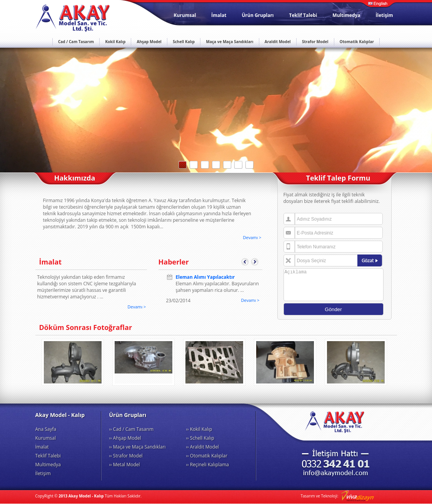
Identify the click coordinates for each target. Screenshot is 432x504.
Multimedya (346, 15)
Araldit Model (278, 42)
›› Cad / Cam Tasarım (132, 429)
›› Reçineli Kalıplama (208, 465)
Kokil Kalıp (115, 42)
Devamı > (252, 237)
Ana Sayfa (46, 429)
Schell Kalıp (184, 42)
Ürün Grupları (258, 15)
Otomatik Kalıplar (357, 42)
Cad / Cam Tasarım (76, 42)
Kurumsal (185, 15)
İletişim (384, 15)
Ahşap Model (149, 42)
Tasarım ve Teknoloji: (337, 496)
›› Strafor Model (126, 456)
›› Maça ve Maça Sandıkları (138, 447)
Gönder (333, 309)
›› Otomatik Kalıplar (207, 456)
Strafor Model (315, 42)
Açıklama (334, 285)
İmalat (219, 15)
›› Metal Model (125, 465)
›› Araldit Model (203, 447)
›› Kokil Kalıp (199, 429)
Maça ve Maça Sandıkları (229, 42)
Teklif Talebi (303, 15)
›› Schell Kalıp (200, 438)
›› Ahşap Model (125, 438)
